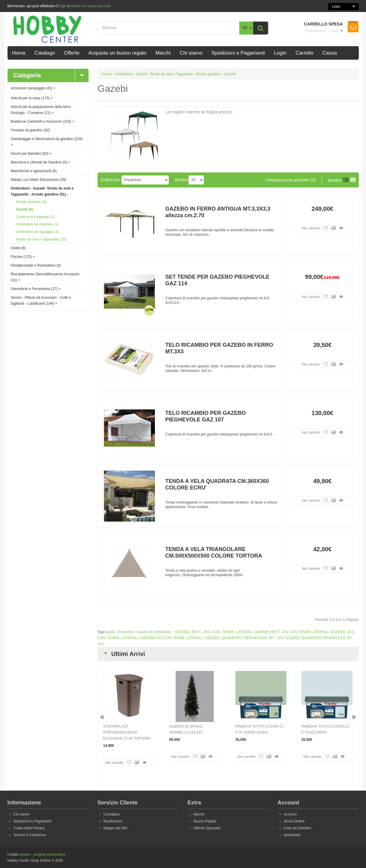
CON (216, 632)
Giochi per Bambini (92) (31, 154)
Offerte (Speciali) (207, 828)
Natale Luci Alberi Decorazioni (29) (39, 180)
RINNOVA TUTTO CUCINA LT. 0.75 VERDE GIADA (260, 729)
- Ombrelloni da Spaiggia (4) (36, 232)
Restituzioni (113, 821)
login (63, 6)
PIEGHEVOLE (255, 638)
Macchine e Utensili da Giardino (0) (41, 162)
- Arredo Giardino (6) (30, 202)
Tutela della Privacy (29, 828)
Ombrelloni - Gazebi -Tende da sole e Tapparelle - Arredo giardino (168, 74)
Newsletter (292, 835)
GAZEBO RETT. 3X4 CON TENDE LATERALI (292, 632)
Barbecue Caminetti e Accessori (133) (43, 121)
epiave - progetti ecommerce (43, 855)
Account (290, 814)
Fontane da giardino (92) (30, 130)
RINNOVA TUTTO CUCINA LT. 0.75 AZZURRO (326, 729)
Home (107, 74)
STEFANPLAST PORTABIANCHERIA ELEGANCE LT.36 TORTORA (127, 732)
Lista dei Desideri (298, 828)
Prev (103, 717)
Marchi (199, 814)
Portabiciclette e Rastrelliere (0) (36, 265)
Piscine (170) (23, 257)
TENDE (228, 632)
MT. (272, 638)
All (245, 28)
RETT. (197, 632)
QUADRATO (232, 638)
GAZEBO (338, 632)
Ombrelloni (126, 632)
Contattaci (112, 814)
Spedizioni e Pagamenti (32, 821)
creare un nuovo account (90, 6)
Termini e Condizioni (30, 835)
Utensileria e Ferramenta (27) (36, 289)
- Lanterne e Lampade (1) (34, 217)
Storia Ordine (294, 821)
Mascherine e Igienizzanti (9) (34, 171)
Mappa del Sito (116, 828)
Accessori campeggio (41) (33, 88)
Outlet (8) (18, 248)
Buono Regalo (205, 821)
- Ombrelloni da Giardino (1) (36, 224)
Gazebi (230, 74)
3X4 (207, 632)
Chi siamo (21, 814)
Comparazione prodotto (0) (290, 180)
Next (354, 717)
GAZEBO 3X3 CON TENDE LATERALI (171, 638)
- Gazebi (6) (24, 209)
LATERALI (244, 632)
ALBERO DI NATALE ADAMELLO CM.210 (186, 729)
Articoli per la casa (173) (32, 98)
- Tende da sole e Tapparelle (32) (40, 239)
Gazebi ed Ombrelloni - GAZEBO (163, 632)
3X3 (350, 632)
